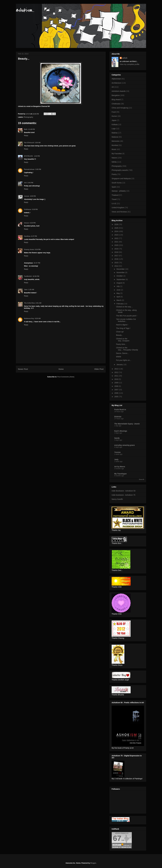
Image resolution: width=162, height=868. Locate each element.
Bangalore (116, 95)
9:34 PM (38, 250)
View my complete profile (130, 64)
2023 (117, 235)
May (118, 293)
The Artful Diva (29, 303)
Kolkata (115, 125)
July (118, 286)
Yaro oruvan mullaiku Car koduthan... (126, 320)
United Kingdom (118, 208)
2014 (117, 266)
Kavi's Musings (121, 431)
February (120, 304)
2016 (117, 259)
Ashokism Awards (119, 91)
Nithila (114, 162)
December (121, 269)
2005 (117, 397)
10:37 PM (37, 263)
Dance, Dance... (122, 353)
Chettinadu (116, 104)
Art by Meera (120, 467)
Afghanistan (116, 79)
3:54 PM (30, 183)
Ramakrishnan (29, 169)
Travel (114, 199)
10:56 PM (36, 276)
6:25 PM (33, 223)
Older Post (99, 369)
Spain (114, 187)
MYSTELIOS (29, 156)
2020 (117, 245)
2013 (117, 369)
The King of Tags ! (123, 328)
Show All (141, 479)
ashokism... (25, 10)
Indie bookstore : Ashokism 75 (123, 495)
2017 (117, 256)
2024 (117, 231)
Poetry (114, 174)
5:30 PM (35, 209)
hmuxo (27, 223)
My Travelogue (120, 474)
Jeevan (27, 196)
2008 (117, 386)
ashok (125, 58)
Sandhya (27, 236)
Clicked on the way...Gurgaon (123, 340)
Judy (116, 459)
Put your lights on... (124, 360)
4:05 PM (33, 196)
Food (114, 112)
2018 (117, 252)
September (121, 279)
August (119, 283)
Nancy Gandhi (117, 499)
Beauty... (119, 335)
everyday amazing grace (125, 445)
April (118, 297)
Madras (115, 133)
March (119, 300)
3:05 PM (38, 169)
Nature (114, 158)
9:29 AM (38, 318)
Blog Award (116, 100)
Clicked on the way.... (124, 307)
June (119, 290)
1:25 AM (31, 290)
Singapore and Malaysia (121, 179)
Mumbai (115, 145)
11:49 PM (32, 129)
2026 (117, 224)
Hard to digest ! (122, 325)
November (121, 272)
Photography (28, 117)
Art (113, 87)
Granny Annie (29, 250)
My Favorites (117, 154)
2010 (117, 379)
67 (117, 838)
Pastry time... (121, 344)
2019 (117, 249)
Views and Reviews (119, 212)
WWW (119, 357)
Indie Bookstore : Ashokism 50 (124, 491)
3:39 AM (38, 143)
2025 (117, 228)
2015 (117, 263)
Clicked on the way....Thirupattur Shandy (127, 349)
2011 (117, 376)
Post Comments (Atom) (66, 377)
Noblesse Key (29, 318)
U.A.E (114, 203)
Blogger (93, 863)
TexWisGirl (28, 276)
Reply (26, 136)
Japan (114, 120)
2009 (117, 383)
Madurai (115, 137)
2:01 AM (38, 303)
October (120, 276)
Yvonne (117, 452)
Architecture (116, 83)
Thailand (115, 195)
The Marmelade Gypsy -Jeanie (127, 424)
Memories (115, 141)
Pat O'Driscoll (29, 143)
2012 (117, 372)
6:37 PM (34, 236)
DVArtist (118, 417)
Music (114, 149)
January (120, 365)
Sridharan (28, 209)
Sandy (117, 438)
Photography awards (120, 170)
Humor (114, 116)
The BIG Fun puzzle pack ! (127, 316)
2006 (117, 393)
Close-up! (120, 332)
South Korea (117, 183)
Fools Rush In (120, 410)
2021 (117, 242)
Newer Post (23, 369)
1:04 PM (37, 156)
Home (61, 369)
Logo (114, 129)
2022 (117, 238)
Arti (25, 183)
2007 (117, 390)
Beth (26, 129)
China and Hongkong (120, 108)
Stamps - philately (119, 191)
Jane (26, 290)
